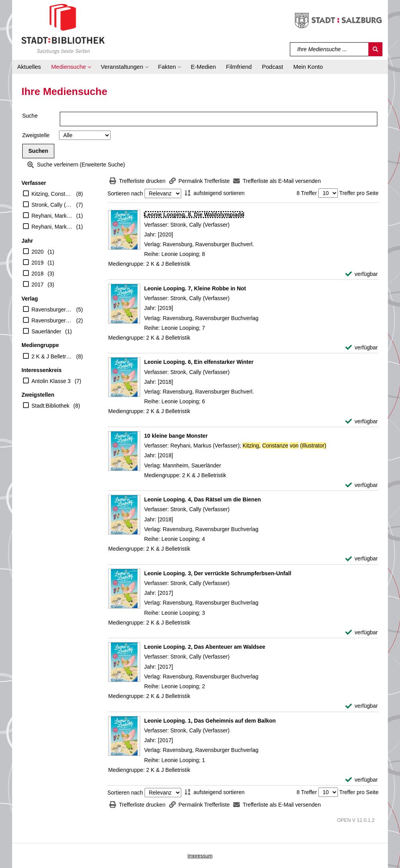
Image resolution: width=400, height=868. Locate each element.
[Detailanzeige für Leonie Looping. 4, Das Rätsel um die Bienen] (203, 499)
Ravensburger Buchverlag (52, 310)
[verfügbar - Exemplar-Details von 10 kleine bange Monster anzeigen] (362, 485)
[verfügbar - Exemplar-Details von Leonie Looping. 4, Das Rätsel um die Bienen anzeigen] (362, 559)
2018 (38, 274)
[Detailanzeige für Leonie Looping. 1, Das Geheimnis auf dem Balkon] (210, 721)
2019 (38, 263)
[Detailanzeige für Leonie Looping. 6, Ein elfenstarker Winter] (199, 362)
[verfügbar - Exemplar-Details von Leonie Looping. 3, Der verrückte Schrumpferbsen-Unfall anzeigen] (362, 633)
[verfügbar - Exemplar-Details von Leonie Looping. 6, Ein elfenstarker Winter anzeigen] (362, 421)
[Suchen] (375, 49)
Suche (30, 116)
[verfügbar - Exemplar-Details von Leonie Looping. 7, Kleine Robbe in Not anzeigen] (362, 348)
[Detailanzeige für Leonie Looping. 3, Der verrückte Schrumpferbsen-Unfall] (218, 573)
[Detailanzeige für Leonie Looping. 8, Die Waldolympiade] (194, 215)
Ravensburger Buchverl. (52, 320)
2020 (38, 252)
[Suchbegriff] (329, 49)
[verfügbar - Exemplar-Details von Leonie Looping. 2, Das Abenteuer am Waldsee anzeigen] (362, 706)
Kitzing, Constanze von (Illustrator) (52, 194)
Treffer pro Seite (359, 193)
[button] (71, 67)
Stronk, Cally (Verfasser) (52, 205)
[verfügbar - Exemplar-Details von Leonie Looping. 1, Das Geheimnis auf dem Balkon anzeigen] (362, 780)
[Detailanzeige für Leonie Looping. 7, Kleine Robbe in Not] (195, 288)
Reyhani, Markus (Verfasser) (52, 227)
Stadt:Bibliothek (51, 406)
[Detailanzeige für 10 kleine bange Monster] (176, 436)
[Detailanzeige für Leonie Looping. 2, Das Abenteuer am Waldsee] (205, 647)
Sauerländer (46, 331)
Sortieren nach (125, 193)
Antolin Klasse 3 (51, 381)
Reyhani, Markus (52, 216)
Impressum (200, 856)
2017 (38, 285)
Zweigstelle (36, 135)
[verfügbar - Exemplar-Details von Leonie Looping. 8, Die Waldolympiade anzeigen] (362, 274)
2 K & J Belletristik (52, 356)
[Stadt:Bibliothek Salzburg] (63, 29)
